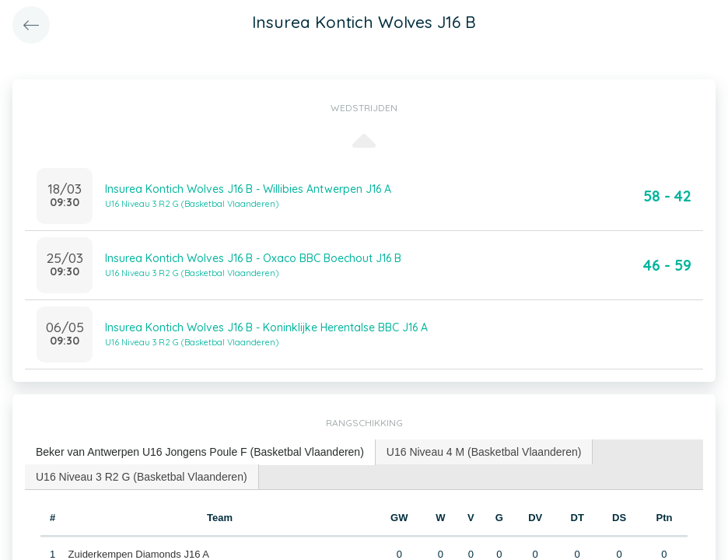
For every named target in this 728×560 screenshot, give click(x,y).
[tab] (200, 452)
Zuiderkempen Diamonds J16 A (139, 554)
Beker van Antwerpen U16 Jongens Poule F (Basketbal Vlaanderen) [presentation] (200, 452)
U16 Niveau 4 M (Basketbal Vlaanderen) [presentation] (484, 452)
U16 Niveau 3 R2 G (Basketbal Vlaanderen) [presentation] (142, 477)
